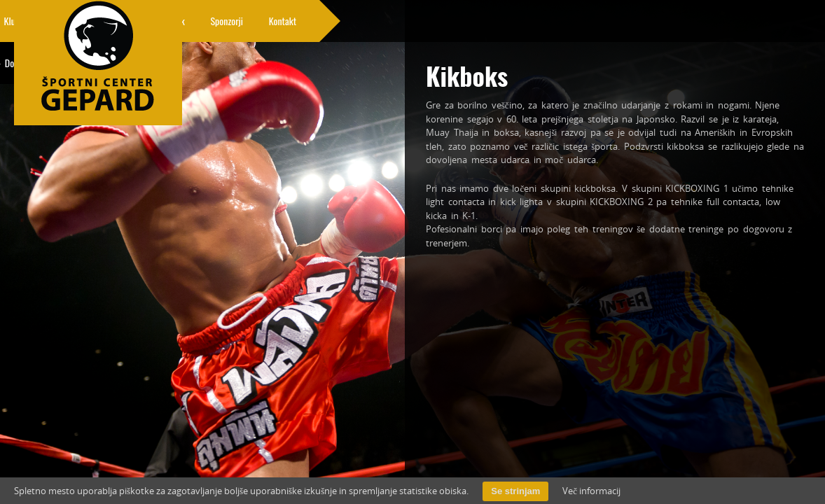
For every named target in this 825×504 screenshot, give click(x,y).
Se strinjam (515, 491)
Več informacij (591, 491)
